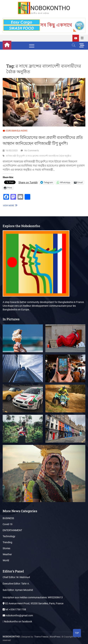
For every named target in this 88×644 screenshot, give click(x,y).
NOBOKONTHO (50, 8)
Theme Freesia (41, 637)
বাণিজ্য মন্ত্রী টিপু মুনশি (15, 156)
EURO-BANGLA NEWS (17, 131)
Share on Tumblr (28, 182)
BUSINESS (8, 518)
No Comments (32, 151)
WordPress (55, 637)
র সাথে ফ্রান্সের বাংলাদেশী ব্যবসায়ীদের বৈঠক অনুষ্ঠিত (48, 156)
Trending (7, 542)
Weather (7, 554)
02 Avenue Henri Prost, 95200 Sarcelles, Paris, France (33, 603)
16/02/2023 (12, 151)
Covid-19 (8, 524)
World (6, 560)
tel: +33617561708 (14, 609)
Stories (6, 548)
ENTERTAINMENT (12, 530)
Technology (9, 536)
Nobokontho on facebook (17, 621)
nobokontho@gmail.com (18, 615)
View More (10, 205)
